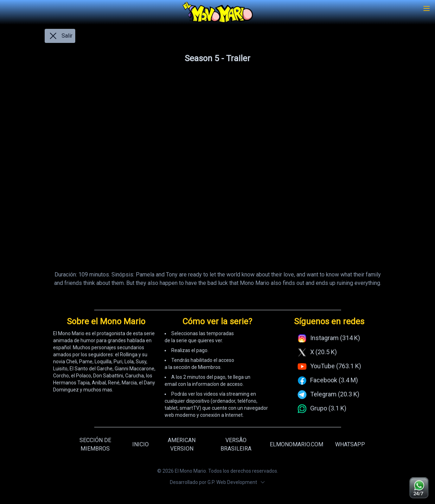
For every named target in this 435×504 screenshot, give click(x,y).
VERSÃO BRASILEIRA (236, 444)
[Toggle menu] (427, 8)
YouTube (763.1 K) (336, 366)
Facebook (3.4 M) (334, 380)
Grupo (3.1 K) (328, 408)
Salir (60, 36)
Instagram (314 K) (335, 338)
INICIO (140, 444)
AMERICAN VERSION (182, 444)
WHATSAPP (350, 444)
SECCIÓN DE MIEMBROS (95, 444)
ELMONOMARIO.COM (296, 444)
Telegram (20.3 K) (335, 394)
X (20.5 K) (324, 352)
